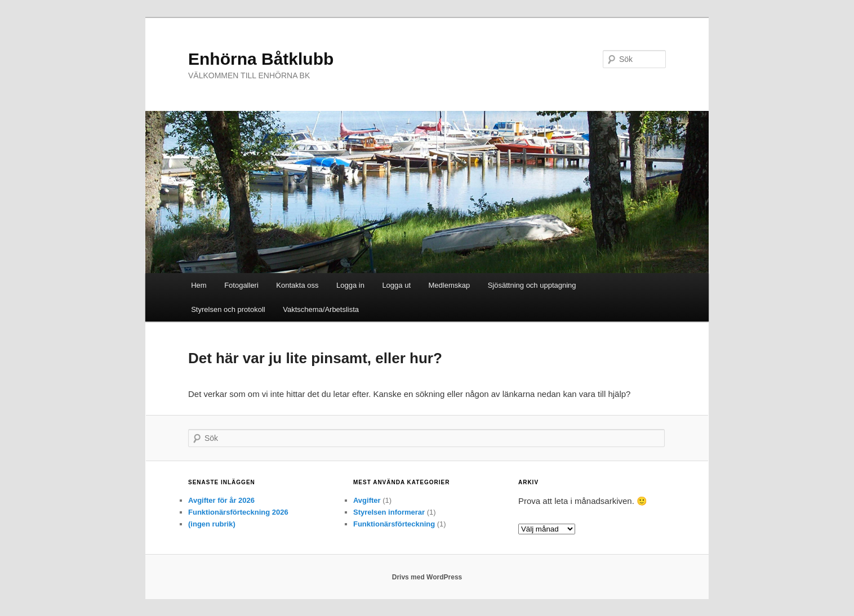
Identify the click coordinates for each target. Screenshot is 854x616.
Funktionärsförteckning (394, 524)
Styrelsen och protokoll (228, 309)
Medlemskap (450, 285)
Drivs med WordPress (427, 577)
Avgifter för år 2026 (221, 500)
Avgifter (367, 500)
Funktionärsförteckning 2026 (238, 512)
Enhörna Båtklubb (261, 59)
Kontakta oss (297, 285)
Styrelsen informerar (389, 512)
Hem (199, 285)
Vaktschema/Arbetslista (321, 309)
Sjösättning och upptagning (532, 285)
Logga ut (396, 285)
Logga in (350, 285)
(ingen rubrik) (212, 524)
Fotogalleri (241, 285)
